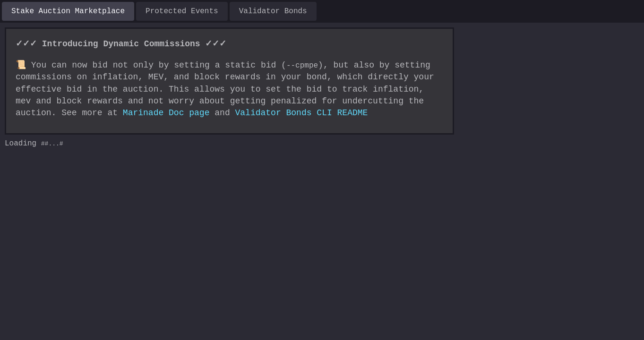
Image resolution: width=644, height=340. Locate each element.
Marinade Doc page (120, 113)
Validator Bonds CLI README (255, 113)
